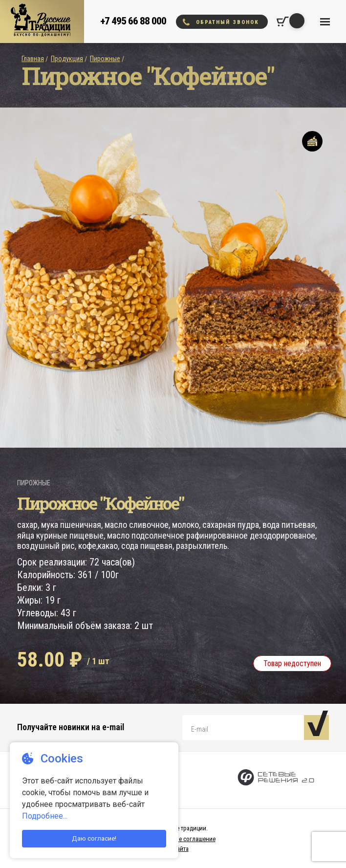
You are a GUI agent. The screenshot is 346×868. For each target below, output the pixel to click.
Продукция (67, 59)
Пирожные (105, 59)
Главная (33, 59)
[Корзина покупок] (283, 22)
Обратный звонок (221, 22)
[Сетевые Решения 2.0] (276, 780)
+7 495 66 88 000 (133, 21)
